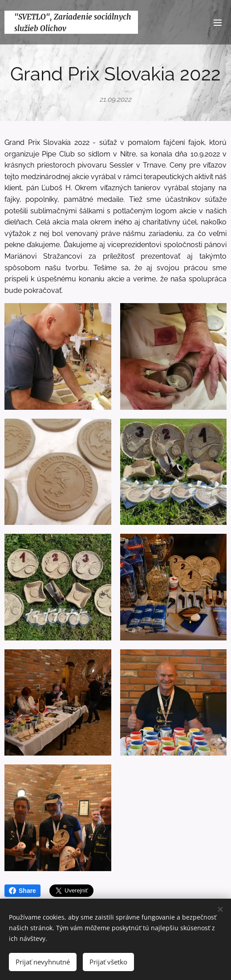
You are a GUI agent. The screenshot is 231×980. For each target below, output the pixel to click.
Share (22, 891)
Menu (218, 23)
